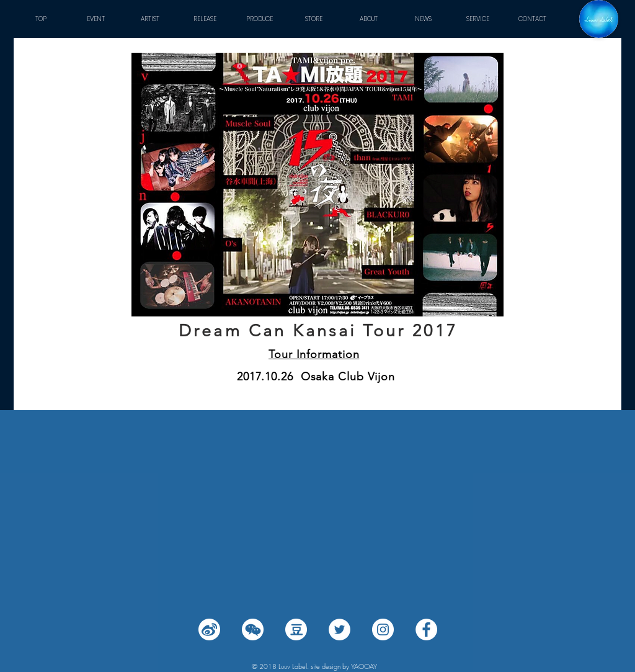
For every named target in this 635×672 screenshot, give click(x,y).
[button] (150, 19)
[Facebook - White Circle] (426, 629)
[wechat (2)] (253, 629)
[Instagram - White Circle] (383, 629)
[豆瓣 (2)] (296, 629)
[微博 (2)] (209, 629)
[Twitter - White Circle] (340, 629)
